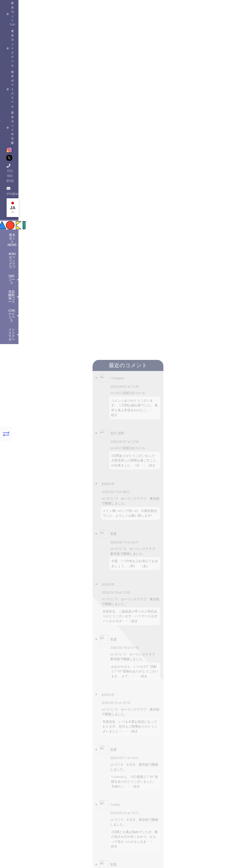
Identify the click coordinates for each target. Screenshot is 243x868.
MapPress (78, 759)
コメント (95, 187)
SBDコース (108, 40)
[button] (45, 719)
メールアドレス (99, 253)
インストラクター (201, 40)
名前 (92, 239)
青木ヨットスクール (51, 7)
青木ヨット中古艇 (116, 7)
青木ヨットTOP (21, 7)
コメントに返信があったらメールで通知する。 (99, 292)
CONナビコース (169, 40)
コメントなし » (164, 138)
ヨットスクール (207, 132)
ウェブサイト (99, 268)
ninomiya (120, 132)
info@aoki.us (194, 7)
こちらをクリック (192, 803)
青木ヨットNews (40, 40)
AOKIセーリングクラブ (76, 40)
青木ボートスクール (85, 7)
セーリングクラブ (181, 132)
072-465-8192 (164, 7)
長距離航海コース (136, 40)
